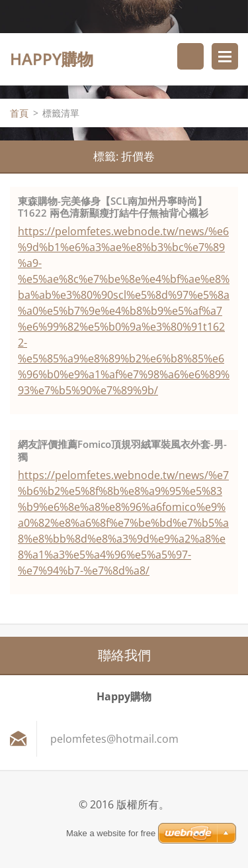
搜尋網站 (190, 56)
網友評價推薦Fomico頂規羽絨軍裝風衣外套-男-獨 (122, 450)
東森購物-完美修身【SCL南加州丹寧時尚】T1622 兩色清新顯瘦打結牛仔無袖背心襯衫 (113, 207)
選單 (225, 56)
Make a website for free (111, 833)
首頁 (19, 113)
